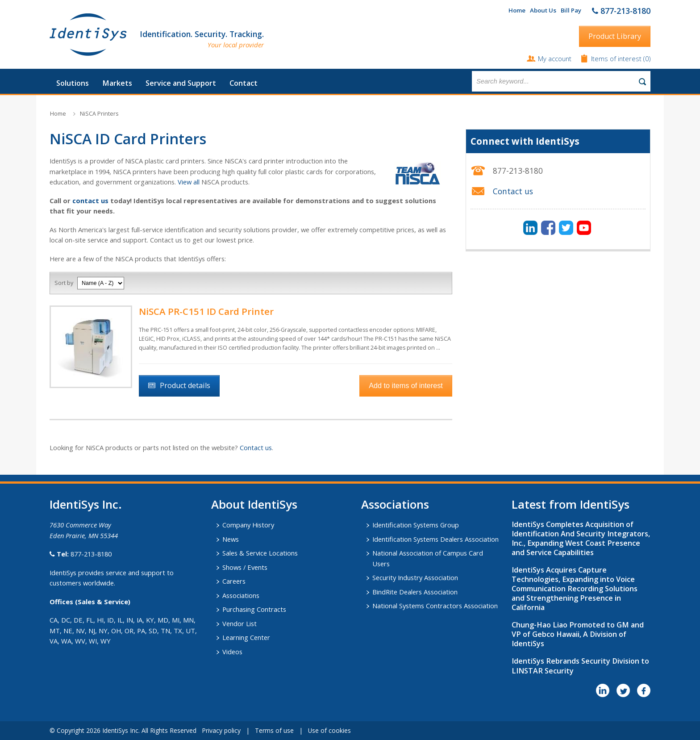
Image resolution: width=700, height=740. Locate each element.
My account (555, 59)
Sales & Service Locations (260, 553)
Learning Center (246, 637)
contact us (90, 201)
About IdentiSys (254, 504)
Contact (244, 83)
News (231, 539)
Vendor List (240, 623)
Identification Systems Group (416, 525)
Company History (248, 525)
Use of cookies (329, 730)
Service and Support (181, 83)
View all (189, 182)
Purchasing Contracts (254, 609)
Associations (241, 595)
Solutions (73, 83)
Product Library (615, 36)
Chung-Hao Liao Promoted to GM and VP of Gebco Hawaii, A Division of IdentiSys (578, 634)
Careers (234, 581)
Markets (117, 83)
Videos (232, 652)
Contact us (256, 447)
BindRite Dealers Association (415, 592)
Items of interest (617, 59)
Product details (185, 385)
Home (517, 10)
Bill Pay (571, 10)
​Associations (395, 504)
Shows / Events (245, 567)
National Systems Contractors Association (435, 606)
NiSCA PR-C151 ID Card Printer (206, 311)
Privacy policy (221, 730)
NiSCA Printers (99, 114)
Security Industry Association (415, 577)
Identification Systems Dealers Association (435, 539)
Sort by (64, 283)
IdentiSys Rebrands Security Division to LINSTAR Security (580, 666)
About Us (543, 10)
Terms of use (274, 730)
